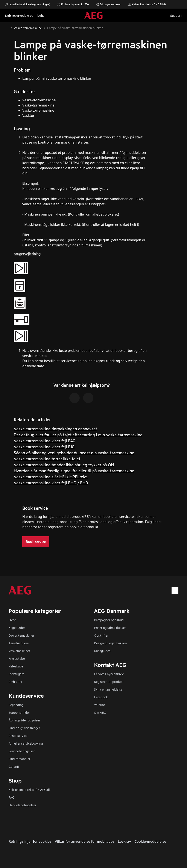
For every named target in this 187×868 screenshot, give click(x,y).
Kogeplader (17, 627)
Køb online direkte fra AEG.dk (30, 789)
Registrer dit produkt (109, 681)
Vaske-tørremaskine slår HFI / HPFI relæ (51, 476)
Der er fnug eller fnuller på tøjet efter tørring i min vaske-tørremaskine (78, 434)
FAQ (12, 797)
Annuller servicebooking (26, 743)
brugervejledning (27, 253)
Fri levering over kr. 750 (73, 4)
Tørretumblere (19, 643)
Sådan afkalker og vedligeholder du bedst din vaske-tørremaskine (74, 452)
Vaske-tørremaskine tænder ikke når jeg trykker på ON (64, 464)
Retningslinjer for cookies (30, 841)
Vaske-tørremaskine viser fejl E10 (44, 446)
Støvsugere (16, 674)
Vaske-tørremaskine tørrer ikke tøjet (47, 458)
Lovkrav (124, 841)
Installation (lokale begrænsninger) (28, 4)
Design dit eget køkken (110, 643)
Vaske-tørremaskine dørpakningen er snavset (55, 428)
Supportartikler (19, 712)
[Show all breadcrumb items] (7, 27)
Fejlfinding (16, 705)
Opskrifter (101, 635)
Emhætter (15, 681)
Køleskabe (16, 666)
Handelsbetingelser (22, 805)
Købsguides (102, 651)
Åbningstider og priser (24, 720)
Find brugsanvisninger (24, 728)
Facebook (101, 697)
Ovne (12, 620)
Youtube (100, 705)
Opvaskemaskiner (21, 635)
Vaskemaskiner (19, 651)
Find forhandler (19, 759)
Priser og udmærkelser (110, 627)
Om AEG (100, 712)
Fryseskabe (17, 658)
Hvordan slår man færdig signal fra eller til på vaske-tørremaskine (74, 470)
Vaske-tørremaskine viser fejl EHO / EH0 (51, 482)
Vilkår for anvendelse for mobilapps (85, 841)
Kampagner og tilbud (109, 620)
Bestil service (18, 735)
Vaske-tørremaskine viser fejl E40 (45, 440)
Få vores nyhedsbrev (109, 674)
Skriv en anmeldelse (108, 689)
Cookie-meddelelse (150, 841)
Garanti (14, 766)
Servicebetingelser (22, 751)
